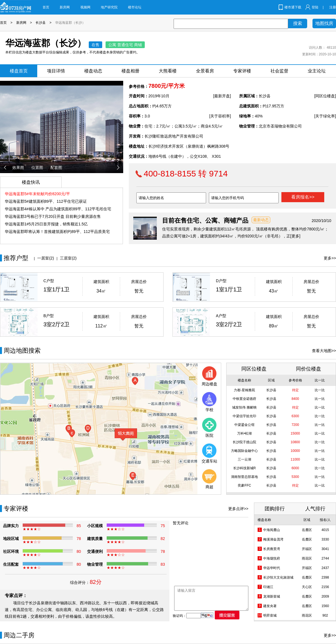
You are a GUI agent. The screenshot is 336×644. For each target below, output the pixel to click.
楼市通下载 (293, 7)
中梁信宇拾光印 (244, 416)
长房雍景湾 (272, 549)
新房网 (65, 7)
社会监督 (279, 71)
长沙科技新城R (245, 468)
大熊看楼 (168, 71)
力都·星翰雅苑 (244, 390)
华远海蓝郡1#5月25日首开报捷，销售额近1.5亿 (46, 224)
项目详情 (56, 71)
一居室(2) (46, 258)
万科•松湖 (244, 433)
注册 (333, 7)
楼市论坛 (135, 7)
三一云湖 (244, 459)
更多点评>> (238, 509)
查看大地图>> (324, 351)
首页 (46, 7)
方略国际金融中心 (244, 451)
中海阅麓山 (272, 530)
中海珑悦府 (272, 558)
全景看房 (205, 71)
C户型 (49, 281)
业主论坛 (317, 71)
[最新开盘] (222, 96)
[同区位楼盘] (325, 96)
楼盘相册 (130, 71)
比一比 (320, 390)
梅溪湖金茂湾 (273, 539)
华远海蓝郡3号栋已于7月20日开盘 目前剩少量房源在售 (53, 216)
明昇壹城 (270, 615)
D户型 (221, 281)
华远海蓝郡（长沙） (70, 23)
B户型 (49, 316)
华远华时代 (272, 568)
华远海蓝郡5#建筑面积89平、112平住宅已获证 (46, 201)
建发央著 (270, 606)
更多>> (330, 258)
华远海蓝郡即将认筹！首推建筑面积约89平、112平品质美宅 (57, 232)
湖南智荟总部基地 (244, 477)
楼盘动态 (93, 71)
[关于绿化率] (325, 116)
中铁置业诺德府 (244, 399)
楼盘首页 (19, 71)
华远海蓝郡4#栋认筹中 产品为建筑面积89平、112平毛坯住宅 (58, 209)
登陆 (315, 7)
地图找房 (324, 23)
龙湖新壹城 (272, 596)
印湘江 (268, 587)
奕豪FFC (244, 485)
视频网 (85, 7)
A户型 (221, 316)
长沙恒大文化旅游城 (278, 577)
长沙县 (41, 23)
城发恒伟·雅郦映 (244, 407)
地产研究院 (109, 7)
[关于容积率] (220, 116)
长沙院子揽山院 (244, 442)
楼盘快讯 (31, 182)
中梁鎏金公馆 (244, 425)
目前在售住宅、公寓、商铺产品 (205, 220)
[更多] (295, 236)
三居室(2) (68, 258)
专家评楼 (242, 71)
